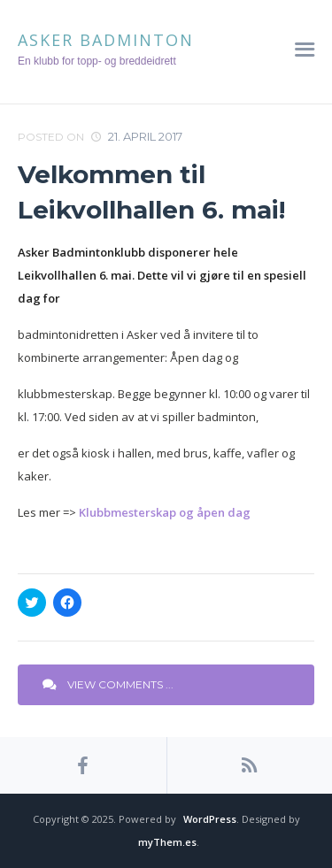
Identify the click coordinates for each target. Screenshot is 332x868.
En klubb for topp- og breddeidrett (97, 61)
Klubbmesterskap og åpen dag (165, 512)
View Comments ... (108, 684)
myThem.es (167, 842)
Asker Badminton (106, 40)
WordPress (210, 819)
